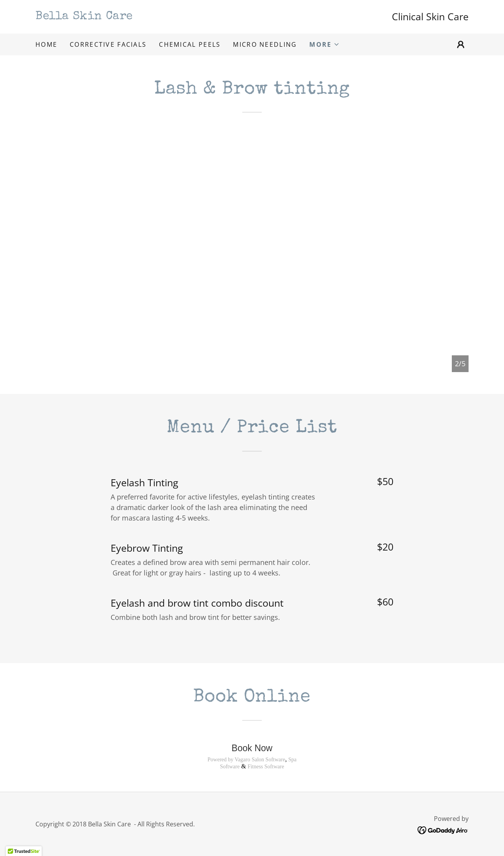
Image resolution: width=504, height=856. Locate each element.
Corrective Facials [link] (108, 44)
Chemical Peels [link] (190, 44)
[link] (144, 16)
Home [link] (46, 44)
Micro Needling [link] (265, 44)
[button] (324, 44)
